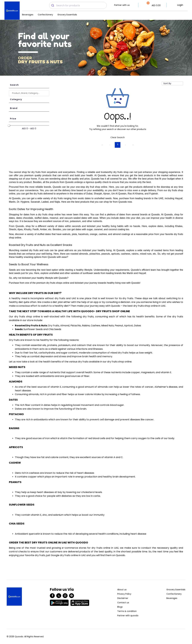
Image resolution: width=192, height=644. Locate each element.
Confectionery (45, 15)
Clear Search (118, 137)
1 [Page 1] (118, 144)
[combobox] (78, 5)
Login (180, 5)
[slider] (9, 125)
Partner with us (122, 5)
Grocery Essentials (67, 15)
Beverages (28, 15)
